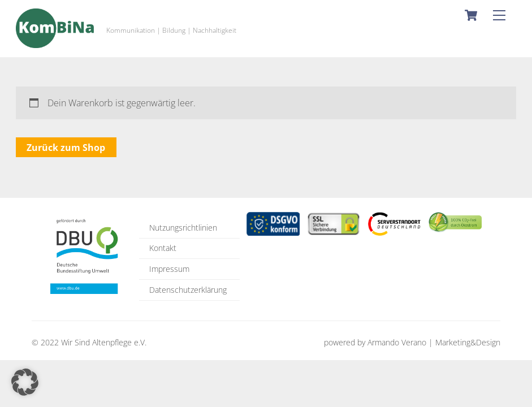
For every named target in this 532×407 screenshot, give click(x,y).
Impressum (169, 269)
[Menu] (499, 15)
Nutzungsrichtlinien (183, 228)
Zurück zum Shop (66, 148)
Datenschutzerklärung (188, 290)
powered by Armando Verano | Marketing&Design (412, 342)
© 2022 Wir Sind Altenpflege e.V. (89, 342)
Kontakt (163, 248)
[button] (25, 382)
